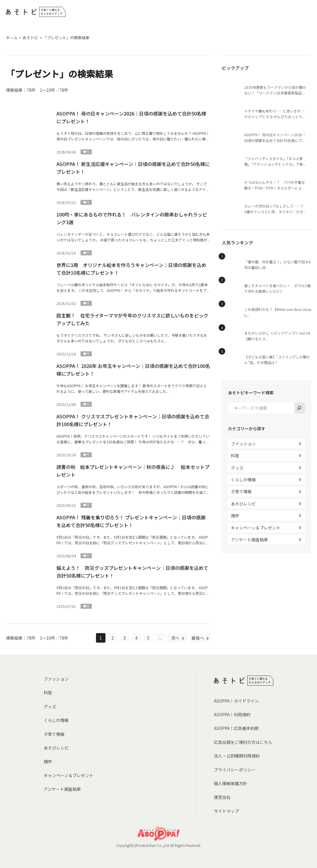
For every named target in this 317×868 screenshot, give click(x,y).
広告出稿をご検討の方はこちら (243, 742)
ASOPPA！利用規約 (232, 714)
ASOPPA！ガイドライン (236, 701)
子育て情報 (241, 491)
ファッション (243, 444)
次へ (176, 638)
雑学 (235, 516)
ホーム (12, 38)
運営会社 (222, 797)
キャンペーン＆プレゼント (256, 528)
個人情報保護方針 (231, 783)
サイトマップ (226, 811)
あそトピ (30, 38)
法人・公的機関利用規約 (237, 756)
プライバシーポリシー (235, 770)
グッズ (237, 468)
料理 (235, 456)
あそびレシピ (243, 504)
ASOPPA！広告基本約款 (236, 728)
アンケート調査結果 (249, 540)
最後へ (198, 638)
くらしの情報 (243, 480)
